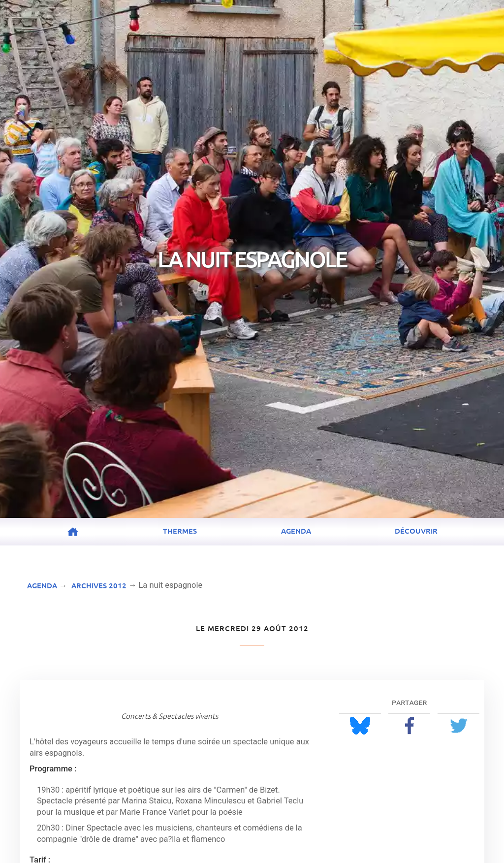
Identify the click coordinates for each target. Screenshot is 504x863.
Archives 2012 (99, 585)
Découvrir (416, 531)
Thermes (180, 531)
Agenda (296, 531)
